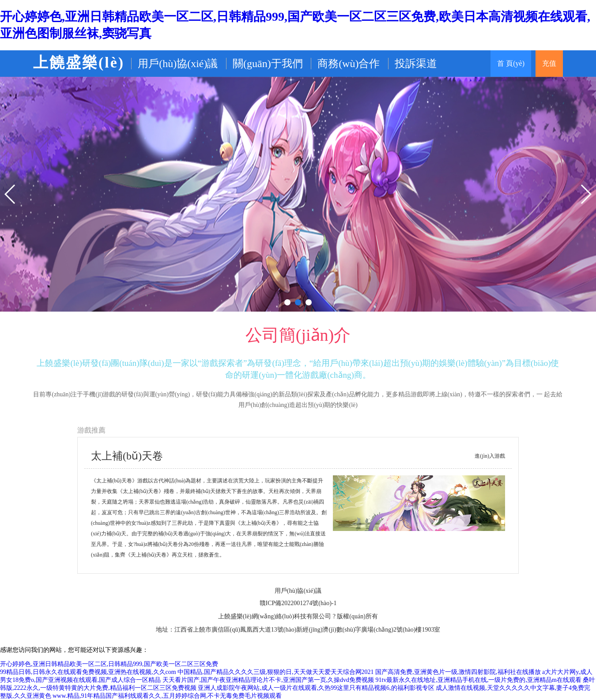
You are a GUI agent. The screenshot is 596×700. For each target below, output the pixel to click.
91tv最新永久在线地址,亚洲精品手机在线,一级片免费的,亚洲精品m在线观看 (479, 680)
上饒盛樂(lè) (79, 62)
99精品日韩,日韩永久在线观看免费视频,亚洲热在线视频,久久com (88, 672)
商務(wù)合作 (349, 64)
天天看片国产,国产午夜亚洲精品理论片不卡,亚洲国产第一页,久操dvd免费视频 (268, 680)
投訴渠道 (416, 64)
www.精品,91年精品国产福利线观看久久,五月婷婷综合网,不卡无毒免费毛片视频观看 (167, 696)
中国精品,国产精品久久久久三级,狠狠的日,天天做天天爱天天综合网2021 (276, 672)
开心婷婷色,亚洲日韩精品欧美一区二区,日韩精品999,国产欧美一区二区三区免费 (109, 664)
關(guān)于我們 (268, 64)
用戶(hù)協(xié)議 (178, 64)
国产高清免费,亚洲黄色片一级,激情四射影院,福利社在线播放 (458, 672)
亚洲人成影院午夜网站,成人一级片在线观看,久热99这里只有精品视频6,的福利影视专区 (316, 688)
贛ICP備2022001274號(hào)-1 (298, 603)
